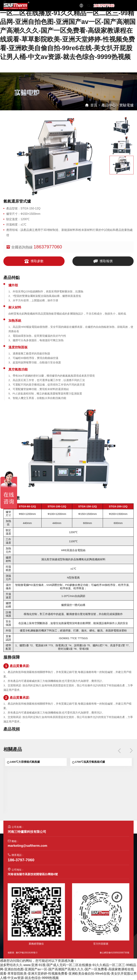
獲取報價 (103, 261)
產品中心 (108, 105)
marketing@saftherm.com (27, 846)
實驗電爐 (126, 105)
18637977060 (104, 6)
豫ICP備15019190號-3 (27, 953)
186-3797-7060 (21, 860)
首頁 (94, 105)
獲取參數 (34, 261)
